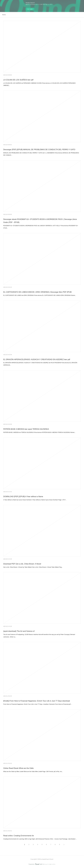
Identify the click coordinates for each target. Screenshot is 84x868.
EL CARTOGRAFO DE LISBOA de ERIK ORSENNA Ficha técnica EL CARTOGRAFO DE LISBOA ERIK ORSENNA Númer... (40, 295)
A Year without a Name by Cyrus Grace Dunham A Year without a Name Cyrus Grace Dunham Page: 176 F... (35, 500)
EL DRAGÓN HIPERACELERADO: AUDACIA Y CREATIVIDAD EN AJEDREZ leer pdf (37, 359)
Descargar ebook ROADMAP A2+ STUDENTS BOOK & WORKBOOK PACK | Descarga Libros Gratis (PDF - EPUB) (40, 221)
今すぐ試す (30, 9)
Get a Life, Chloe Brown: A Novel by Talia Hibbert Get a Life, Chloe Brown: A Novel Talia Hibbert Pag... (33, 567)
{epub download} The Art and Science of (19, 631)
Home (4, 15)
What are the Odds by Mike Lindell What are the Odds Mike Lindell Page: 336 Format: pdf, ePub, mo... (33, 772)
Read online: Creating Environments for (19, 836)
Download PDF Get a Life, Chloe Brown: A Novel (22, 564)
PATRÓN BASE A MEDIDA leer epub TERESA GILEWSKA (26, 429)
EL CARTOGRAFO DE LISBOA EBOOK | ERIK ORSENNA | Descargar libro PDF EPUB (37, 292)
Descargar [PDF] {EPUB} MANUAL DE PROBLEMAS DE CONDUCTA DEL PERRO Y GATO (39, 150)
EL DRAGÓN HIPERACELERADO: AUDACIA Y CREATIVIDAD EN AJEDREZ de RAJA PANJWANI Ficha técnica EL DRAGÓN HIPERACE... (40, 364)
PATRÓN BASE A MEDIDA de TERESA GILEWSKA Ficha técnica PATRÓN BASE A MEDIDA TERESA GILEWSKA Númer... (39, 432)
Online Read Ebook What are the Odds (18, 768)
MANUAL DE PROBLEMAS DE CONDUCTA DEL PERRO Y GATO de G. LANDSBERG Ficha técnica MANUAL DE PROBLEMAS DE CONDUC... (41, 154)
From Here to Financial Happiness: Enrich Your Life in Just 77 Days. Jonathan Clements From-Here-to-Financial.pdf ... (38, 704)
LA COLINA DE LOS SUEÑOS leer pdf (18, 80)
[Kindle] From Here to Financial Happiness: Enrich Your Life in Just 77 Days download (37, 701)
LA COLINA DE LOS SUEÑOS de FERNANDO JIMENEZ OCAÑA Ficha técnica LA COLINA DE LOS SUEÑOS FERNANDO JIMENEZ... (39, 84)
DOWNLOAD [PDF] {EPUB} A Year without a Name (23, 497)
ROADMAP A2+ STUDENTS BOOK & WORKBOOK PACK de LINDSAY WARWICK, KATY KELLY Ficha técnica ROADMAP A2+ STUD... (41, 227)
